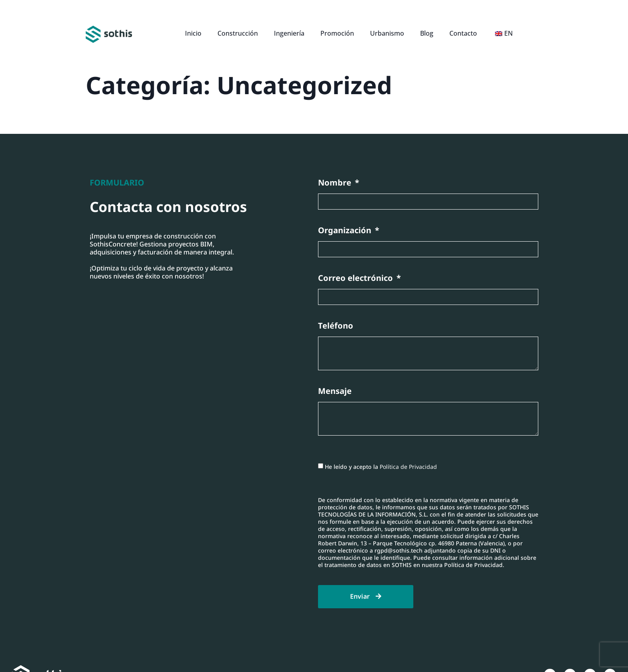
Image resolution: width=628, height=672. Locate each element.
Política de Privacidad (408, 466)
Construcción (238, 33)
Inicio (193, 33)
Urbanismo (387, 33)
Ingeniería (289, 33)
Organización (346, 231)
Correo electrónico (356, 278)
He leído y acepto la (381, 466)
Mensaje (335, 391)
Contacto (463, 33)
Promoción (337, 33)
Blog (427, 33)
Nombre (336, 183)
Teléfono (336, 326)
